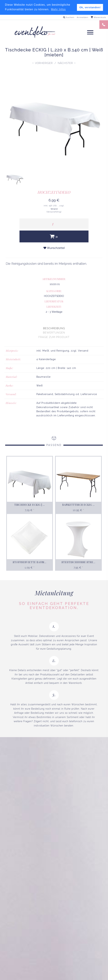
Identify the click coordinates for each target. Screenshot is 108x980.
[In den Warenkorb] (54, 236)
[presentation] (54, 328)
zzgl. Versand (80, 351)
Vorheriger (44, 63)
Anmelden (83, 17)
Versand (54, 209)
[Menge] (54, 223)
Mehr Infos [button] (58, 9)
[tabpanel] (54, 383)
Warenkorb (98, 17)
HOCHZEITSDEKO (54, 192)
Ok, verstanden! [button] (90, 7)
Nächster (65, 63)
